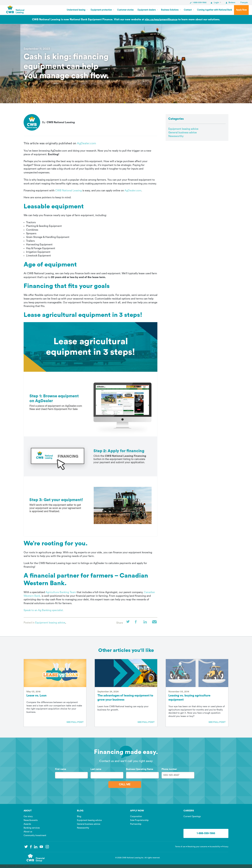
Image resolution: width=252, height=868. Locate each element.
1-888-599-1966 (198, 2)
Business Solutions (170, 10)
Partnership (136, 824)
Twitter (129, 623)
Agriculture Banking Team (61, 592)
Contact (188, 10)
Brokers (230, 2)
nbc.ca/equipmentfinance (161, 19)
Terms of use (180, 847)
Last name (96, 769)
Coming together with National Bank (215, 10)
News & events (31, 820)
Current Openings (192, 816)
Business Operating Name (140, 769)
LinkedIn (146, 623)
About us (28, 832)
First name (61, 769)
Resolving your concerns (197, 847)
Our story (28, 816)
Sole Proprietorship (139, 820)
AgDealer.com (86, 143)
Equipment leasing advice (50, 623)
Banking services (32, 828)
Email (155, 623)
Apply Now (241, 10)
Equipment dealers (147, 10)
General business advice (182, 133)
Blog (79, 816)
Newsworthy (176, 136)
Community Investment (35, 835)
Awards (27, 824)
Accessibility (215, 847)
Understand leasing (76, 10)
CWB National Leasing (68, 191)
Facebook (138, 623)
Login (215, 2)
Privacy (225, 847)
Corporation (136, 816)
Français (244, 2)
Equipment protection (101, 10)
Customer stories (125, 10)
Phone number (169, 769)
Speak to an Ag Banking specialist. (44, 610)
